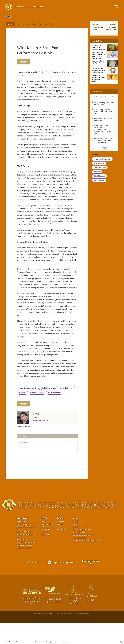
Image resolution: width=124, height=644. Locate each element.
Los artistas (46, 550)
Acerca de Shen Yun (47, 546)
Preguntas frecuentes (24, 569)
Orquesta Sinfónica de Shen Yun (26, 549)
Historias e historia (79, 559)
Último (44, 543)
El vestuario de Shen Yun (82, 551)
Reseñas (45, 553)
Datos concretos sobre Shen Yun (27, 557)
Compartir (23, 62)
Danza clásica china (67, 409)
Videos (44, 539)
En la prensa (46, 556)
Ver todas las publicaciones (40, 442)
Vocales (76, 548)
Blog (18, 24)
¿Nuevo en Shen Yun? (25, 545)
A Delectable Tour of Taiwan (111, 30)
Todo (96, 97)
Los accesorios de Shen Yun (83, 556)
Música (75, 545)
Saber (75, 539)
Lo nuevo (61, 543)
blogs (59, 548)
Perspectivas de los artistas (29, 409)
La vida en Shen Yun (24, 553)
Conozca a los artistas (24, 566)
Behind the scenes (49, 409)
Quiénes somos (22, 539)
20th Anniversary (22, 543)
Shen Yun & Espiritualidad (26, 563)
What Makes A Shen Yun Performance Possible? (38, 24)
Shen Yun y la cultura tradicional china (86, 562)
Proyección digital (79, 553)
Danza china (77, 543)
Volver (10, 24)
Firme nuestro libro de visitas (91, 583)
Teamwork (22, 414)
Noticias (104, 97)
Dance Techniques (54, 414)
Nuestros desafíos (23, 561)
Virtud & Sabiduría (37, 414)
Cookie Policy (65, 642)
